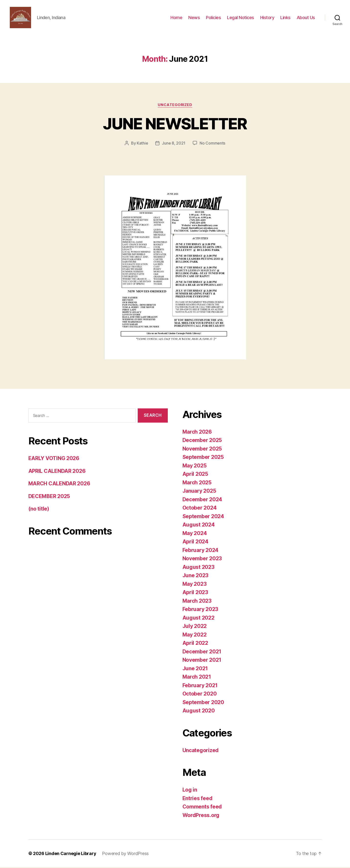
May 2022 (195, 635)
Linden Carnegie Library (71, 854)
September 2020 (203, 703)
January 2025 (199, 492)
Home (176, 18)
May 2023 (195, 585)
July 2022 (195, 627)
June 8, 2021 (174, 144)
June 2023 (196, 576)
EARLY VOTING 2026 (54, 459)
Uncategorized (175, 106)
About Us (306, 18)
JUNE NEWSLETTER (175, 124)
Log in (190, 790)
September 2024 (203, 517)
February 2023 (200, 610)
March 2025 (197, 483)
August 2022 (198, 618)
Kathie (142, 144)
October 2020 (200, 694)
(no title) (39, 510)
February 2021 (200, 686)
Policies (213, 18)
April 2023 (195, 593)
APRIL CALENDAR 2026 (57, 472)
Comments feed (202, 807)
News (194, 18)
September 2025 (203, 458)
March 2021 (197, 678)
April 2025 (195, 475)
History (267, 18)
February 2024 (201, 551)
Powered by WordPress (125, 854)
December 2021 (202, 652)
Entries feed (198, 799)
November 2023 (202, 559)
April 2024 (195, 542)
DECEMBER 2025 (49, 497)
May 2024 (195, 534)
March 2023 (197, 602)
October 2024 (200, 508)
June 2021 (195, 669)
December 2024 (202, 500)
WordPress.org (201, 816)
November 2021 (202, 661)
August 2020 (199, 711)
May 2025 (195, 466)
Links (285, 18)
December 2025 (202, 441)
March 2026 (197, 433)
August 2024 (199, 525)
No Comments (212, 144)
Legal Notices (241, 18)
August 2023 (198, 568)
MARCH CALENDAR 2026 (59, 484)
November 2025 (202, 449)
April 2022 (195, 644)
